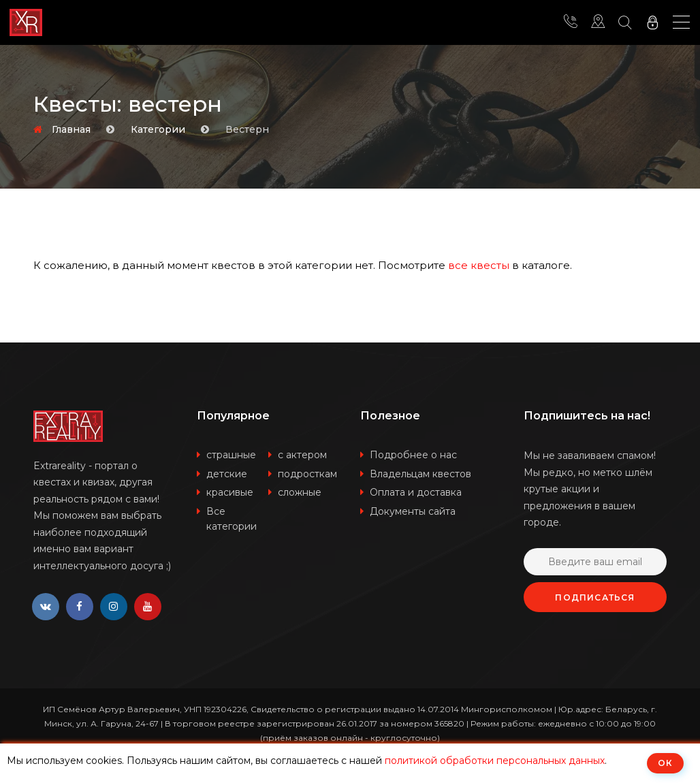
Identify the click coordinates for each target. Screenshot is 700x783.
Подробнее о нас (413, 455)
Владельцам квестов (420, 474)
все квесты (479, 265)
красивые (230, 492)
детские (227, 474)
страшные (231, 455)
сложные (300, 492)
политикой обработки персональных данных (495, 761)
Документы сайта (413, 511)
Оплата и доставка (416, 492)
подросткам (307, 474)
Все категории (232, 519)
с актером (302, 455)
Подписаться (595, 597)
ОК (665, 763)
